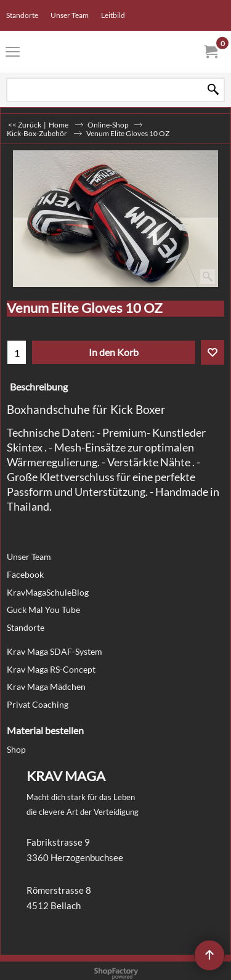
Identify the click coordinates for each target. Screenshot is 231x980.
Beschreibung (39, 387)
